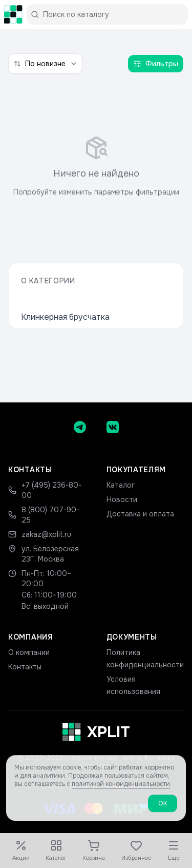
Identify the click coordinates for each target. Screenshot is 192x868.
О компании (29, 652)
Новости (122, 499)
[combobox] (45, 64)
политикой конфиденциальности (121, 791)
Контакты (25, 667)
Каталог (121, 485)
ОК (163, 811)
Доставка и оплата (140, 514)
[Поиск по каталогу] (111, 14)
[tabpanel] (96, 166)
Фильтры (156, 64)
